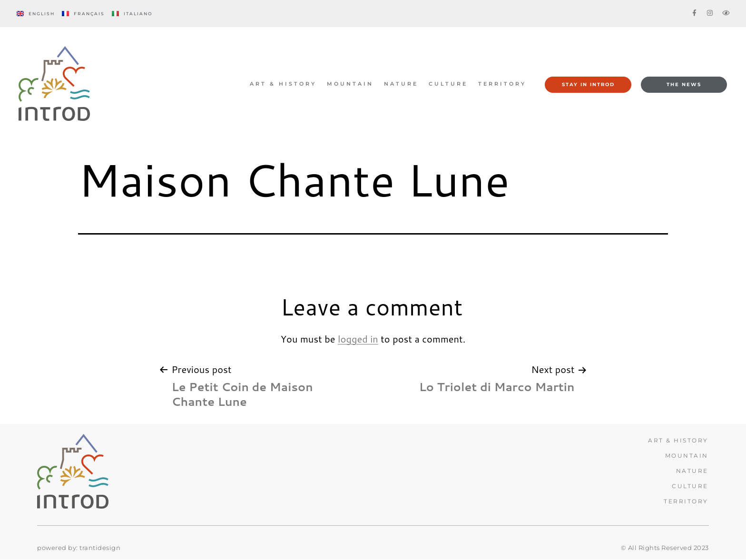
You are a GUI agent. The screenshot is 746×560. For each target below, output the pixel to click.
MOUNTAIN (350, 84)
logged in (358, 339)
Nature (401, 84)
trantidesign (100, 548)
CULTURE (448, 84)
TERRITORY (502, 84)
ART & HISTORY (283, 84)
